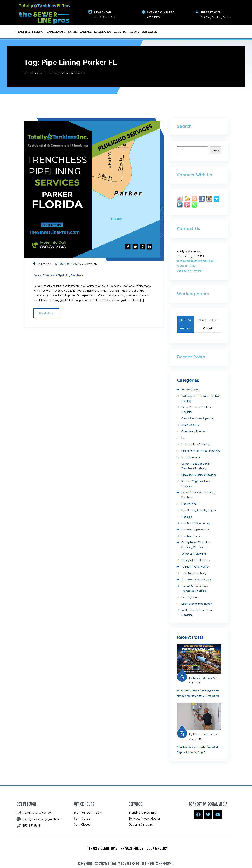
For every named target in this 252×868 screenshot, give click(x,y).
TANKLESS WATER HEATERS (61, 32)
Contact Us (149, 32)
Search (216, 150)
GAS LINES (86, 32)
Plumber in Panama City (196, 523)
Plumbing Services (192, 536)
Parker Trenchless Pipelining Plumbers (58, 275)
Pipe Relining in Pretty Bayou (199, 510)
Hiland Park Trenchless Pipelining (201, 451)
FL (183, 438)
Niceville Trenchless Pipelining (199, 475)
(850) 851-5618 (186, 266)
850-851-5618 (103, 12)
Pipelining (187, 517)
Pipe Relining (189, 504)
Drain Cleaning (190, 425)
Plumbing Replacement (195, 530)
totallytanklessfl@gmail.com (196, 261)
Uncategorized (190, 597)
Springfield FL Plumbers (196, 560)
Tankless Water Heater (195, 567)
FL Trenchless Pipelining (196, 444)
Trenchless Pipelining (194, 573)
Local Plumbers (191, 457)
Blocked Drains (191, 390)
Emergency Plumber (194, 431)
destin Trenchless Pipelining (198, 418)
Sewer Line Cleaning (194, 554)
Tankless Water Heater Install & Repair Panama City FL (197, 750)
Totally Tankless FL (69, 264)
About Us (120, 32)
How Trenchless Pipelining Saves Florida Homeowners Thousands (198, 693)
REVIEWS (134, 32)
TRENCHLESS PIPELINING (29, 32)
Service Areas (103, 32)
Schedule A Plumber (190, 271)
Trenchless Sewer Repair (196, 580)
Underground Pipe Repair (197, 604)
